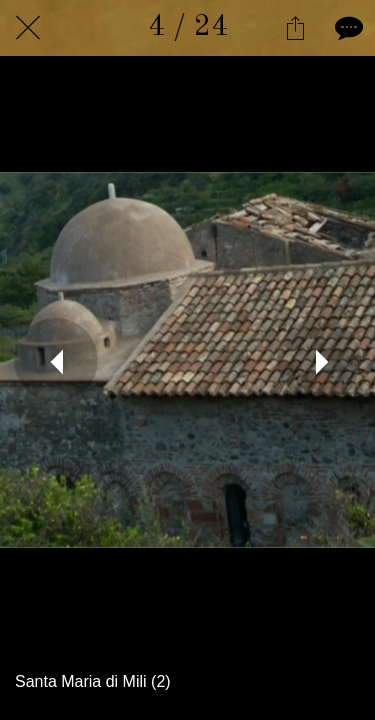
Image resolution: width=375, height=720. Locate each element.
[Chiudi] (28, 28)
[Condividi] (295, 28)
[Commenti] (347, 28)
